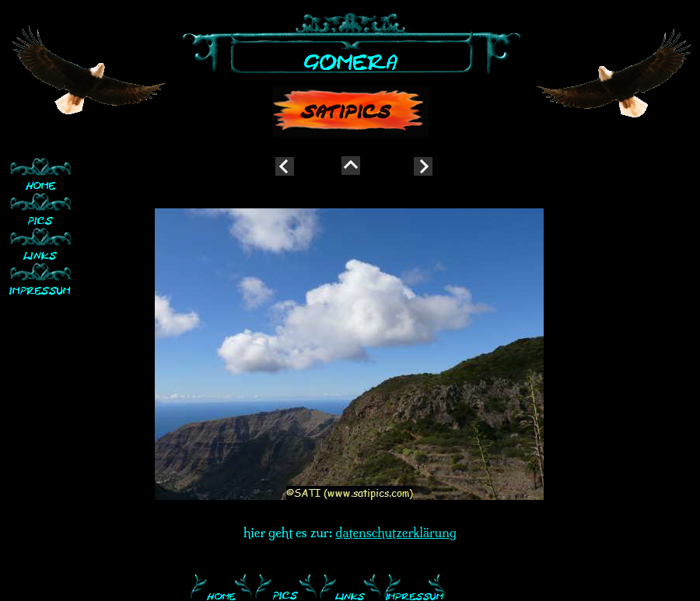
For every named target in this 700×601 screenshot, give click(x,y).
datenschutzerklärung (396, 533)
